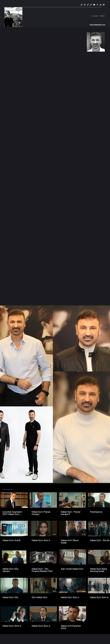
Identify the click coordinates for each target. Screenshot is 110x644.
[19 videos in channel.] (55, 561)
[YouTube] (94, 5)
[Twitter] (104, 5)
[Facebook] (97, 5)
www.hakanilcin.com (97, 25)
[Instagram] (85, 5)
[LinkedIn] (101, 5)
